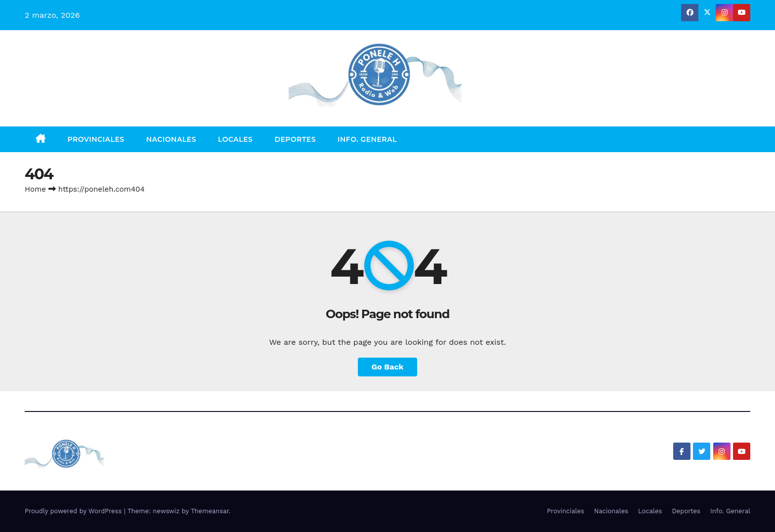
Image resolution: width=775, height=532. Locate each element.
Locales (235, 139)
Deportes (295, 139)
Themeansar (210, 511)
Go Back (388, 367)
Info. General (367, 139)
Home (35, 189)
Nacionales (171, 139)
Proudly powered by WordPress (74, 511)
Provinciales (96, 139)
